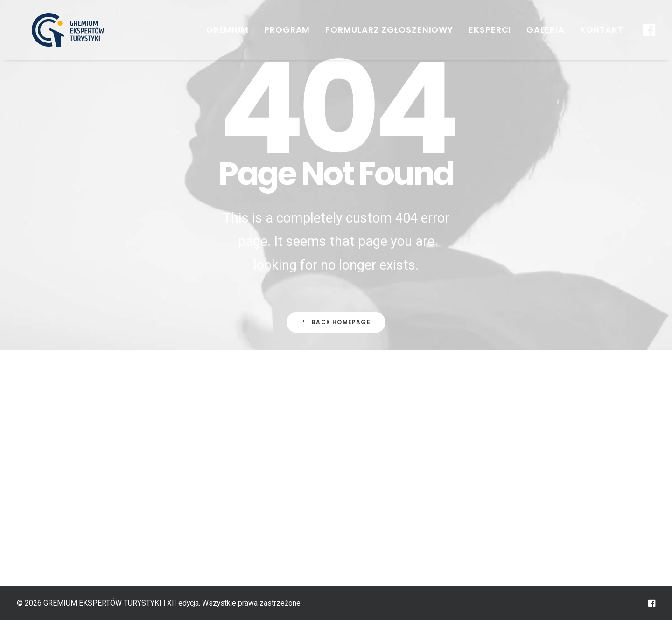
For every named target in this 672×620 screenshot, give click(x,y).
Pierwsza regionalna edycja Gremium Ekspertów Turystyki (241, 516)
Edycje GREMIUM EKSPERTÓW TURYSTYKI (241, 478)
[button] (648, 30)
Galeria (545, 30)
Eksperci (490, 30)
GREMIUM (227, 30)
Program (287, 30)
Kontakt (602, 30)
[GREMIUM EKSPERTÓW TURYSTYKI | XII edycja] (55, 30)
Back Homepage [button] (336, 322)
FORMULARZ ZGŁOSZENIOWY (389, 30)
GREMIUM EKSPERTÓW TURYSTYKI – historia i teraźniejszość (251, 441)
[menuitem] (227, 30)
